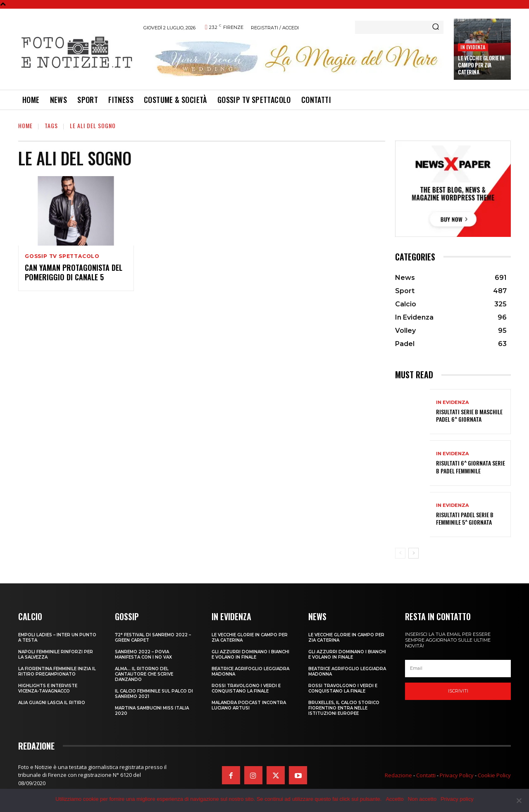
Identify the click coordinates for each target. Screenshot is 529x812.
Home (25, 125)
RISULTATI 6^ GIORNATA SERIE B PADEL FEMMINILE (471, 467)
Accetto (394, 799)
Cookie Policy (494, 775)
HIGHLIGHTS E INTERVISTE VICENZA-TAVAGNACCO (48, 688)
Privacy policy (457, 799)
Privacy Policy (457, 775)
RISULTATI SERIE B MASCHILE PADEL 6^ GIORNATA (469, 415)
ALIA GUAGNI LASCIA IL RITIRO (52, 703)
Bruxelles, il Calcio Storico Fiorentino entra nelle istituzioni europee (344, 708)
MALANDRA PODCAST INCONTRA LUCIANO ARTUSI (249, 705)
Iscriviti (458, 691)
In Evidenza (473, 47)
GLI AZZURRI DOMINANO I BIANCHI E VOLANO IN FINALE (250, 654)
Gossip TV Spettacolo (62, 256)
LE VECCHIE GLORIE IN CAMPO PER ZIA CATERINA (481, 65)
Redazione (398, 775)
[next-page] (413, 553)
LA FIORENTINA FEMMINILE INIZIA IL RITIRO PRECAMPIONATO (57, 671)
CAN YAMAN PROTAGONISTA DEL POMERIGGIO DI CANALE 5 (74, 272)
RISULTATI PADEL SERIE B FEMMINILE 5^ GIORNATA (465, 518)
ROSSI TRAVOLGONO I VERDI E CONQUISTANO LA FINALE (246, 688)
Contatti (426, 775)
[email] (458, 669)
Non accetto (422, 799)
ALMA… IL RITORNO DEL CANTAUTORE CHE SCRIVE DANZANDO (144, 674)
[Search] (436, 27)
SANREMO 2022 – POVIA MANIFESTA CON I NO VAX (143, 654)
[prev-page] (400, 553)
